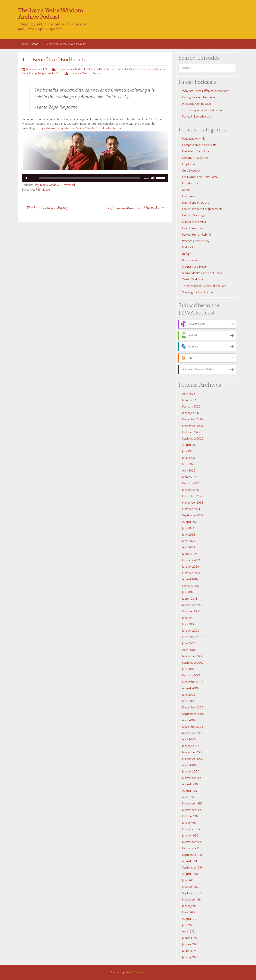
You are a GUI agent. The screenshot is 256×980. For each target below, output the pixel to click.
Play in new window (46, 185)
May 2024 (189, 541)
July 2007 (188, 669)
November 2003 (193, 733)
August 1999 (190, 784)
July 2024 (188, 528)
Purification (189, 247)
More (46, 190)
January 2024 (190, 567)
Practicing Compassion (197, 104)
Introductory (190, 183)
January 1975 (190, 944)
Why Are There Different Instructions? (206, 91)
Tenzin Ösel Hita (192, 279)
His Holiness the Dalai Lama (126, 69)
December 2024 (192, 496)
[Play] (27, 178)
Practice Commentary (196, 241)
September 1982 (192, 893)
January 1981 (190, 906)
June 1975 (188, 925)
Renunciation (190, 260)
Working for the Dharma (197, 292)
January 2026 (190, 413)
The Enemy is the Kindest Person (203, 110)
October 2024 (191, 509)
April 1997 (188, 797)
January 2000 (191, 772)
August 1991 (190, 861)
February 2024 (191, 560)
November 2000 (193, 759)
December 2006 (193, 682)
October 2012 (191, 611)
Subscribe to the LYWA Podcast (66, 44)
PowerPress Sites (135, 972)
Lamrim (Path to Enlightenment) (202, 209)
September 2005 (193, 714)
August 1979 (190, 919)
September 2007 (193, 663)
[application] (95, 178)
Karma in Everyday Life (197, 117)
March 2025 (190, 477)
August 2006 (190, 688)
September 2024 (193, 515)
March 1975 (189, 938)
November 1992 (192, 842)
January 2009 (191, 631)
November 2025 (193, 426)
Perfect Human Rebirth (197, 235)
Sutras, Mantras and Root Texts (202, 273)
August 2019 (190, 579)
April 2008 (189, 650)
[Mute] (153, 178)
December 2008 (193, 637)
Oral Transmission (193, 228)
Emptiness (189, 164)
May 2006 (189, 701)
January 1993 (190, 836)
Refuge (187, 254)
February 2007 (191, 675)
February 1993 (191, 829)
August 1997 (190, 791)
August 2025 (190, 445)
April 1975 (188, 932)
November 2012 (192, 605)
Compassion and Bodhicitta (71, 69)
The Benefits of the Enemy (45, 208)
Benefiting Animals (194, 139)
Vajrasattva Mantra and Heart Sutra (138, 208)
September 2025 (193, 439)
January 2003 (191, 746)
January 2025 (190, 490)
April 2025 (189, 471)
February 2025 (191, 483)
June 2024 (189, 535)
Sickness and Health (195, 267)
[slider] (90, 178)
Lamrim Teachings (194, 215)
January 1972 (190, 957)
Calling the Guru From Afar (199, 97)
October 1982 (191, 887)
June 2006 (189, 695)
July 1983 (188, 880)
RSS (38, 190)
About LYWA (30, 44)
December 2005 (193, 708)
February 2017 (191, 586)
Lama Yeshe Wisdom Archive (85, 73)
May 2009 (189, 624)
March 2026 (190, 400)
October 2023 (191, 573)
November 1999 (192, 778)
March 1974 (189, 951)
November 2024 (193, 503)
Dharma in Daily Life (98, 69)
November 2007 (193, 656)
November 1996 (192, 804)
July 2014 (188, 592)
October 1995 (191, 816)
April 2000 (189, 765)
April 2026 (189, 394)
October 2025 (191, 432)
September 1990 (193, 868)
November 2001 (192, 752)
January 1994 (190, 823)
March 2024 (190, 554)
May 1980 (188, 912)
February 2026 (191, 407)
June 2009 (189, 618)
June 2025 (189, 458)
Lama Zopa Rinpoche (154, 69)
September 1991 (192, 855)
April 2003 (189, 740)
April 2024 (189, 547)
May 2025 (189, 464)
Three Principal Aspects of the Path (41, 73)
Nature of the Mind (194, 222)
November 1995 (192, 810)
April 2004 (189, 720)
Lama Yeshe (190, 196)
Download (68, 185)
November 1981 (192, 900)
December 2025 (192, 419)
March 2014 (190, 599)
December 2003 (193, 727)
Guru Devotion (191, 171)
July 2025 (188, 451)
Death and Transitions (196, 151)
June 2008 (189, 643)
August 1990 (190, 874)
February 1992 (191, 848)
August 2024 (190, 522)
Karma (186, 190)
